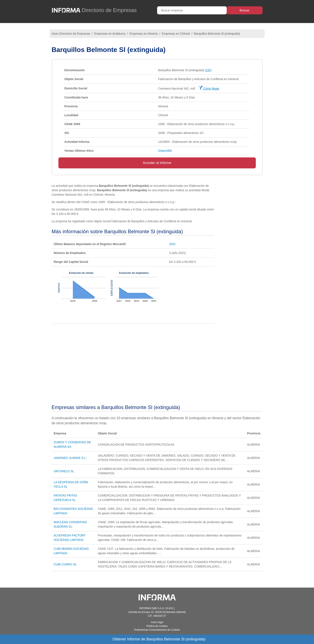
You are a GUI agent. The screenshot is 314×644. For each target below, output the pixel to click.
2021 (172, 244)
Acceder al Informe (157, 163)
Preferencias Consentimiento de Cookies (157, 630)
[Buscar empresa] (192, 10)
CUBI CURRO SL (65, 564)
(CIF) (208, 70)
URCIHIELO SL (64, 471)
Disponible (165, 151)
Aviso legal (157, 622)
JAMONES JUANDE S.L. (70, 458)
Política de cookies (157, 626)
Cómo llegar (209, 89)
